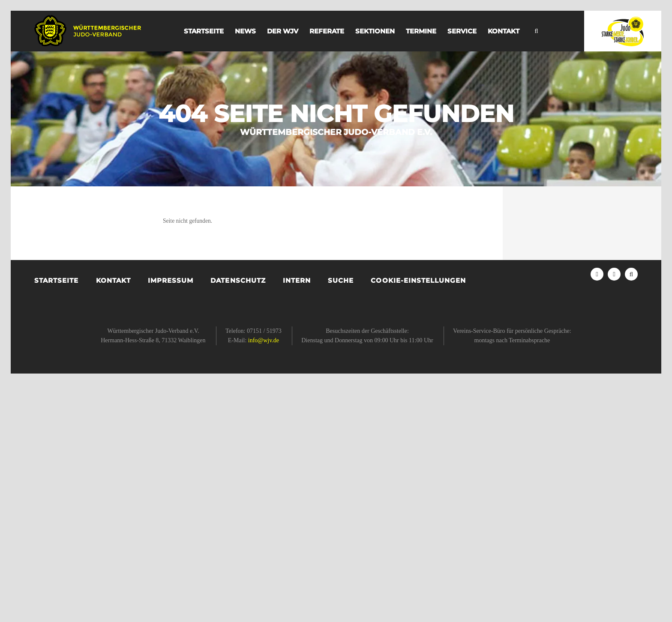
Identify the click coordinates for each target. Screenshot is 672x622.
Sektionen (375, 31)
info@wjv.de (264, 340)
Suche (341, 280)
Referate (327, 31)
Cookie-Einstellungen (418, 280)
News (245, 31)
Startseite (204, 31)
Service (462, 31)
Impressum (171, 280)
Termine (421, 31)
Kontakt (504, 31)
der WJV (283, 31)
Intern (297, 280)
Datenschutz (238, 280)
